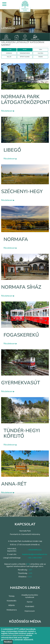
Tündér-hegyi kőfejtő (22, 433)
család (39, 176)
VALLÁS (9, 57)
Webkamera (12, 610)
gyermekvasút (10, 367)
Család (9, 74)
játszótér (39, 468)
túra (24, 176)
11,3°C (17, 37)
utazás (39, 367)
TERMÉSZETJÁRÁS (25, 53)
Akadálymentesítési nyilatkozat (30, 596)
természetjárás (11, 176)
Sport (24, 74)
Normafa (16, 239)
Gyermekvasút (21, 383)
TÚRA (40, 50)
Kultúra (39, 79)
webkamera (6, 37)
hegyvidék (39, 139)
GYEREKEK (9, 53)
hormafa (9, 468)
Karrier (30, 602)
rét (39, 473)
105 (30, 573)
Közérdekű (30, 606)
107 (30, 570)
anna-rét (9, 473)
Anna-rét (14, 484)
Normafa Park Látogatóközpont (26, 99)
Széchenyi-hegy (22, 192)
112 (30, 577)
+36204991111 (35, 550)
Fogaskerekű (21, 335)
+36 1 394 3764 (35, 558)
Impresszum (30, 611)
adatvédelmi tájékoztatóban (13, 635)
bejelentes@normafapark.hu (35, 554)
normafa (24, 274)
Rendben (8, 642)
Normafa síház (21, 287)
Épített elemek (9, 85)
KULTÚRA (41, 53)
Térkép (12, 596)
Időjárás (12, 605)
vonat (24, 367)
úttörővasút (25, 362)
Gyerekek (9, 79)
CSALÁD (9, 50)
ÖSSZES (41, 57)
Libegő (12, 150)
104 (28, 564)
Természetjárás (26, 79)
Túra (39, 74)
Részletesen (8, 111)
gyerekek (24, 319)
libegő (24, 139)
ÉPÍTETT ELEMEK (25, 57)
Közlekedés (12, 601)
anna (24, 473)
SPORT (25, 50)
